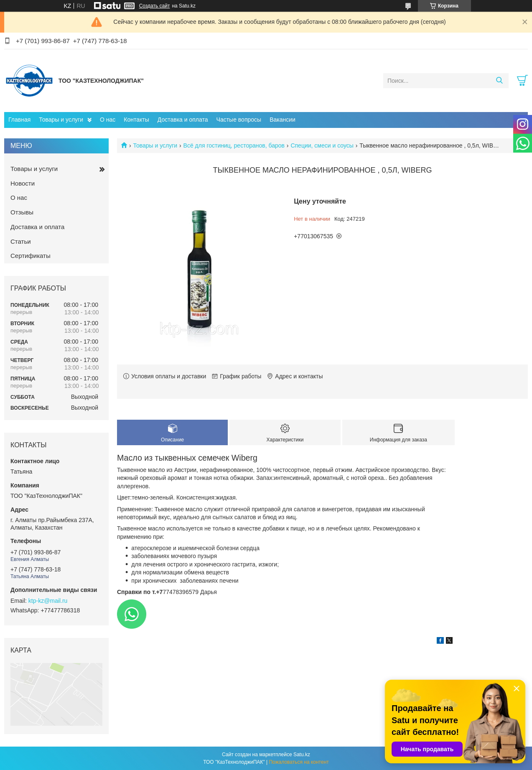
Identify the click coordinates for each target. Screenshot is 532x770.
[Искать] (499, 81)
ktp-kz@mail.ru (48, 601)
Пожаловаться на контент (299, 762)
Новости (23, 183)
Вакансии (283, 120)
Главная (19, 120)
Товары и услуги (61, 120)
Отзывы (22, 212)
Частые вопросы (239, 120)
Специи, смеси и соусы (322, 145)
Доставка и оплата (183, 120)
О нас (108, 120)
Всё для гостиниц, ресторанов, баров (234, 145)
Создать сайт (155, 6)
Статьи (21, 241)
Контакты (136, 120)
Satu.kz (302, 755)
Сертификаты (31, 256)
